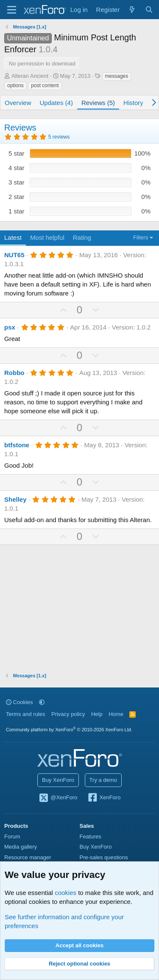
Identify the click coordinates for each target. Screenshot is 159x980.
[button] (42, 702)
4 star (17, 168)
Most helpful (47, 237)
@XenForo (58, 798)
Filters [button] (141, 237)
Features (91, 837)
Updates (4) (56, 103)
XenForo (104, 798)
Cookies (20, 702)
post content (45, 85)
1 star (17, 211)
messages (117, 76)
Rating (82, 237)
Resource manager (28, 857)
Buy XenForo (58, 780)
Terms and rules (25, 714)
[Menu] (12, 10)
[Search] (149, 10)
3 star (17, 182)
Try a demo (103, 780)
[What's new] (132, 10)
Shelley (15, 499)
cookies (66, 893)
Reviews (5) (98, 103)
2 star (17, 197)
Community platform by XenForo (69, 730)
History (133, 103)
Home (116, 714)
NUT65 (14, 255)
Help (97, 714)
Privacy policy (68, 714)
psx (10, 327)
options (15, 85)
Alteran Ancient (30, 76)
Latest (13, 237)
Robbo (14, 373)
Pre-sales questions (104, 857)
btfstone (17, 445)
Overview (18, 103)
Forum (12, 837)
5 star (17, 153)
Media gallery (21, 847)
